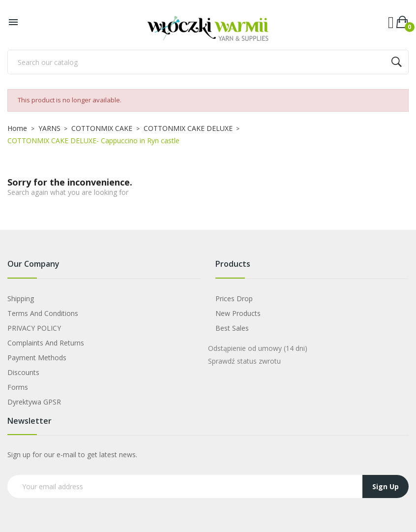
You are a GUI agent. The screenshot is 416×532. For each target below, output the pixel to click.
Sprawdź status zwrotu (244, 361)
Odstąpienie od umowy (258, 348)
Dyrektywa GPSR (34, 402)
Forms (18, 387)
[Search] (208, 62)
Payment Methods (37, 358)
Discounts (23, 372)
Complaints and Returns (46, 343)
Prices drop (234, 298)
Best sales (232, 328)
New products (238, 313)
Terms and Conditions (43, 313)
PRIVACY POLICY (34, 328)
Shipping (21, 298)
